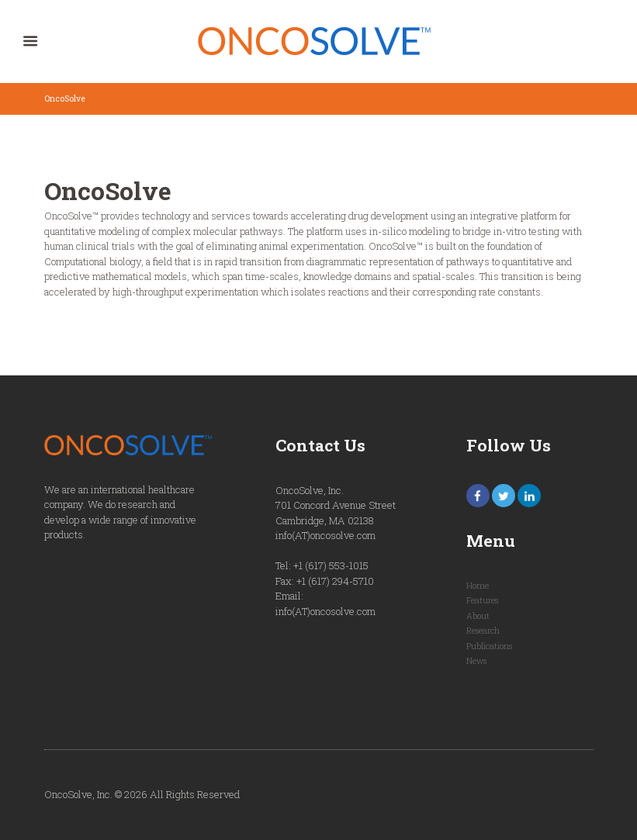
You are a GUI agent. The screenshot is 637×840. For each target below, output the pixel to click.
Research (483, 631)
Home (478, 586)
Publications (489, 646)
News (476, 661)
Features (482, 600)
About (478, 616)
